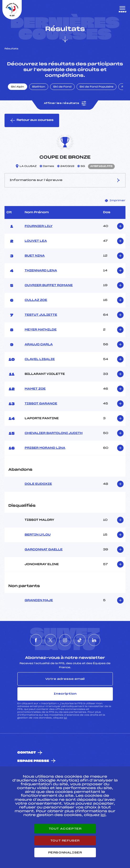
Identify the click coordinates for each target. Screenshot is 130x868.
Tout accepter (65, 829)
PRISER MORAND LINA (45, 448)
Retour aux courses (32, 120)
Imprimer (115, 201)
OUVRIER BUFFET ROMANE (49, 285)
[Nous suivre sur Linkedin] (94, 640)
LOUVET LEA (36, 241)
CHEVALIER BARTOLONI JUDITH (54, 433)
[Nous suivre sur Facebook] (36, 640)
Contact (27, 753)
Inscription (65, 694)
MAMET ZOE (35, 389)
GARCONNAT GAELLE (44, 550)
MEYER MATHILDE (41, 330)
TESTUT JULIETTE (41, 315)
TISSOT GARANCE (41, 404)
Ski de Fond (62, 87)
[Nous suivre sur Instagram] (65, 640)
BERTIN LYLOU (38, 535)
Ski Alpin (18, 87)
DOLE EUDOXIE (38, 484)
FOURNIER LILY (39, 226)
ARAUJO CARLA (39, 345)
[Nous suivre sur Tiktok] (80, 640)
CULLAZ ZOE (36, 300)
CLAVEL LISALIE (40, 359)
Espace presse (33, 761)
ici (65, 718)
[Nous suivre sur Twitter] (51, 640)
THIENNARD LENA (41, 271)
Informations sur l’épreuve (65, 180)
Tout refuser (65, 841)
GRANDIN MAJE (39, 600)
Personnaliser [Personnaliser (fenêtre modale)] (65, 852)
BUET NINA (35, 256)
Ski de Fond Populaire (97, 87)
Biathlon (39, 87)
